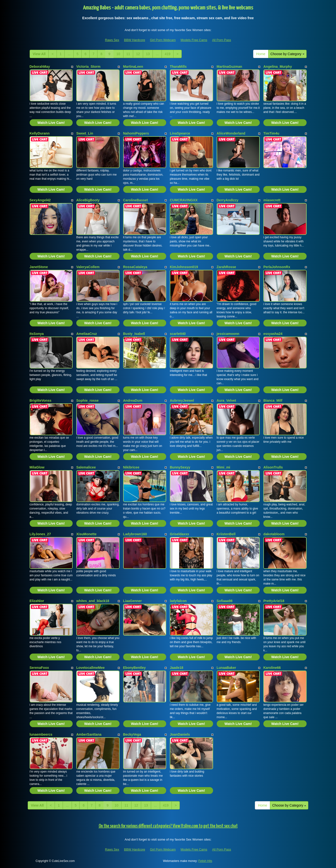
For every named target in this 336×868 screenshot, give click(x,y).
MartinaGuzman (229, 67)
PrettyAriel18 (274, 601)
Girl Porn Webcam (163, 40)
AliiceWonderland (231, 133)
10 (118, 54)
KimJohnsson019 (184, 267)
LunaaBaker (226, 668)
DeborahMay (40, 67)
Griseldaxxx (179, 534)
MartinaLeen (133, 67)
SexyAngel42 (40, 200)
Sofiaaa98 (225, 601)
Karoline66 (272, 668)
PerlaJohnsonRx (277, 267)
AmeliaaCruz (87, 334)
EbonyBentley (134, 668)
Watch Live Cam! (51, 123)
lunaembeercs (41, 734)
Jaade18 (177, 668)
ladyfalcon (178, 601)
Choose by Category (287, 54)
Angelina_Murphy (278, 67)
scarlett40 (178, 334)
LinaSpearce (180, 133)
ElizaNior (37, 601)
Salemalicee (86, 467)
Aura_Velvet (226, 400)
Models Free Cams (194, 40)
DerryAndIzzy (228, 200)
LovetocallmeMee (90, 668)
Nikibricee (131, 467)
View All (39, 54)
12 (138, 54)
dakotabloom (274, 534)
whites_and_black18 (93, 601)
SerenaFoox (39, 668)
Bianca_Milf (273, 400)
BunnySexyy (180, 467)
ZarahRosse (226, 267)
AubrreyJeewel (182, 400)
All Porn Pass (222, 40)
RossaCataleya (135, 267)
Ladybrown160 (135, 534)
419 (168, 54)
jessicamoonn (228, 334)
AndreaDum (133, 400)
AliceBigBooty (88, 200)
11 (128, 54)
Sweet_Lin (85, 133)
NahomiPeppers (136, 133)
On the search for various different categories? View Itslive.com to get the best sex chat (168, 826)
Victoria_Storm (88, 67)
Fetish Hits (205, 861)
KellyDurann (40, 133)
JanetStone (39, 267)
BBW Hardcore (135, 40)
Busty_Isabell (134, 334)
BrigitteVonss (41, 400)
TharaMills (178, 67)
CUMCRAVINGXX (184, 200)
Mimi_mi (224, 467)
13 (148, 54)
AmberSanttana (89, 734)
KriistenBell (226, 534)
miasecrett (272, 200)
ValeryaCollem (88, 267)
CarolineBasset (136, 200)
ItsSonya (37, 334)
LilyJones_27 (40, 534)
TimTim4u (271, 133)
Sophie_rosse (87, 400)
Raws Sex (112, 40)
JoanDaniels (180, 734)
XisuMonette (86, 534)
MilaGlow (37, 467)
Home (261, 54)
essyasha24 (273, 334)
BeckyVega (132, 734)
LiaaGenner (133, 601)
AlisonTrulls (273, 467)
